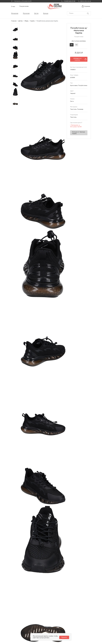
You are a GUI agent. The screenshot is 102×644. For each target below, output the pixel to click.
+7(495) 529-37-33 (17, 630)
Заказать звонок (18, 626)
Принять (65, 637)
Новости (67, 623)
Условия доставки (85, 623)
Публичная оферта (85, 632)
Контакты (67, 625)
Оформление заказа (83, 626)
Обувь (26, 24)
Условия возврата (84, 629)
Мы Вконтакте (33, 626)
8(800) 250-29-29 (17, 633)
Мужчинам (27, 17)
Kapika (32, 24)
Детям (37, 17)
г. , (22, 1)
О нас (13, 8)
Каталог (53, 619)
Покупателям (24, 8)
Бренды (47, 17)
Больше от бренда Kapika (76, 130)
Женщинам (15, 17)
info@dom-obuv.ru (32, 629)
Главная (14, 24)
